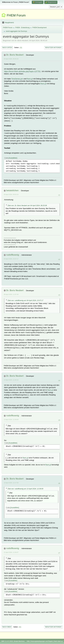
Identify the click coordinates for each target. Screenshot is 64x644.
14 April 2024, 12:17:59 (11, 483)
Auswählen (13, 158)
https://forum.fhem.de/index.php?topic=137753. (22, 71)
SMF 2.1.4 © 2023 (7, 641)
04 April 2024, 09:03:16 (11, 194)
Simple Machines (19, 641)
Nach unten (7, 48)
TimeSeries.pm (17, 79)
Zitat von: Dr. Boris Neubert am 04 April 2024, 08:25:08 (27, 206)
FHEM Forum (16, 15)
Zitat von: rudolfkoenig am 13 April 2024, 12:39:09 (25, 489)
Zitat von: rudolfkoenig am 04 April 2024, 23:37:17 (25, 300)
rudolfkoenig (13, 255)
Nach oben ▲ (58, 641)
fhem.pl (30, 79)
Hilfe (28, 641)
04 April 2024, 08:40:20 (11, 59)
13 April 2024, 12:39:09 (11, 420)
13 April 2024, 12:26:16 (11, 380)
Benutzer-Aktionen (53, 48)
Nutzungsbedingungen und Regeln (42, 641)
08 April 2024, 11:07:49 (11, 294)
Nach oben (7, 627)
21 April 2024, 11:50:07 (11, 552)
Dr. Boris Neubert (15, 55)
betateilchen (12, 190)
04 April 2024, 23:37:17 (11, 259)
